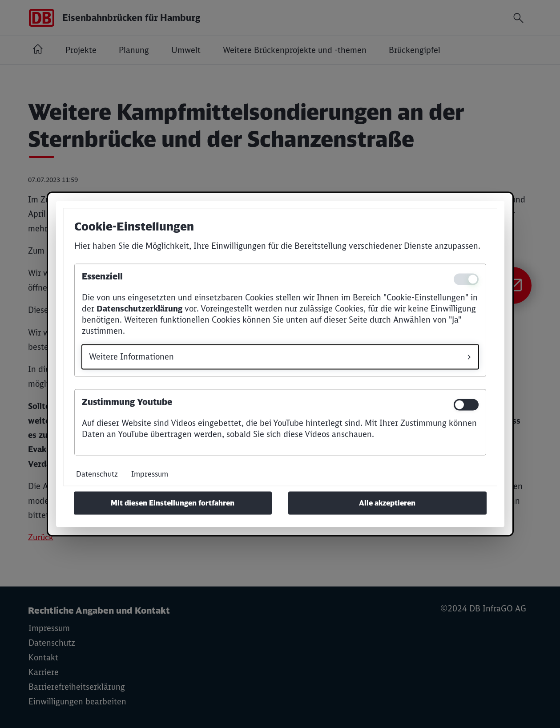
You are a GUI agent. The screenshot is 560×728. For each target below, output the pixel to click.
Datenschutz (97, 474)
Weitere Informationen (131, 357)
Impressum (150, 474)
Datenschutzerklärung (139, 309)
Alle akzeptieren (387, 503)
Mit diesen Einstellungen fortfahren (173, 503)
